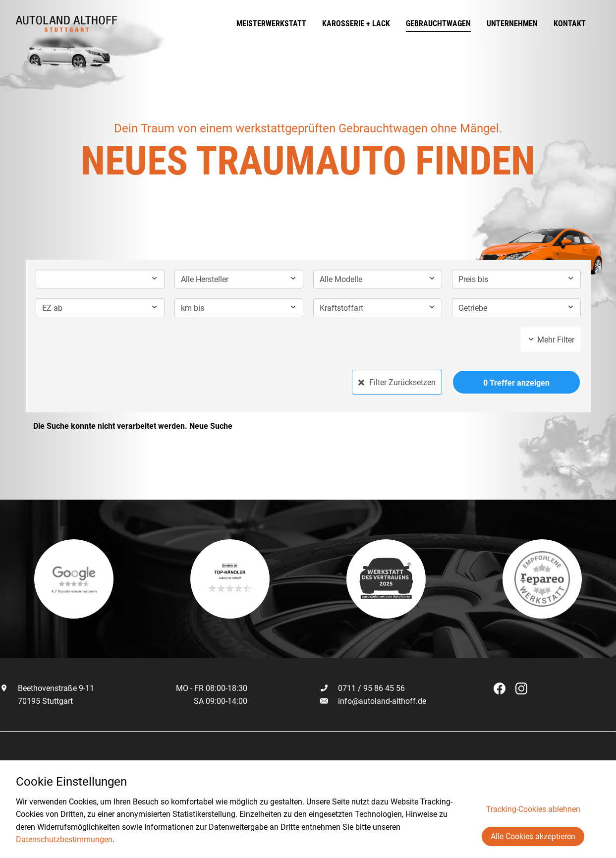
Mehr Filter (551, 340)
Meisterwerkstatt (286, 24)
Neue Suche (211, 426)
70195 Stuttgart (36, 701)
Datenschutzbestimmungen (64, 839)
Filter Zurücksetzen (397, 382)
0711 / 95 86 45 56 (363, 688)
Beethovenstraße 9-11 (47, 688)
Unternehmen (527, 24)
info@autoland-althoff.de (382, 701)
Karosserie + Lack (370, 24)
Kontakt (584, 24)
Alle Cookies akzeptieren (533, 836)
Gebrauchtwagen (453, 24)
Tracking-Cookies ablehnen (533, 809)
